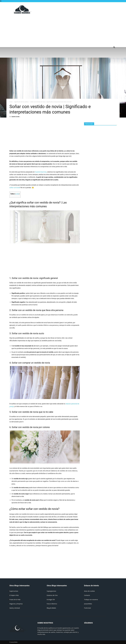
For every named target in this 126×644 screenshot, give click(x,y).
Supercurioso (14, 591)
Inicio (11, 102)
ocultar (17, 194)
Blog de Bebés (51, 608)
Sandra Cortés (16, 117)
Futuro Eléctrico (52, 604)
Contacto (87, 595)
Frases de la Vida (15, 600)
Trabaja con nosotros (91, 600)
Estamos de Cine (52, 595)
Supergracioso (51, 591)
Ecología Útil (51, 600)
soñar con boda (15, 188)
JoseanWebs (88, 604)
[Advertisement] (80, 9)
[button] (114, 48)
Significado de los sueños (21, 102)
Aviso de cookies (89, 591)
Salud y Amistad (15, 608)
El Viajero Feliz (14, 595)
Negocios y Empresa (16, 604)
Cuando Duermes (41, 172)
